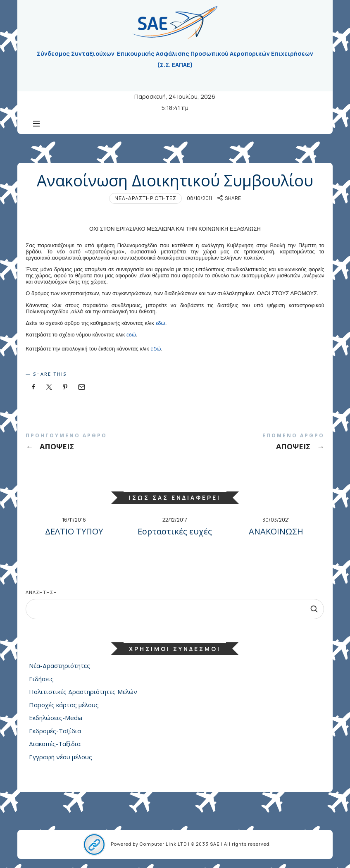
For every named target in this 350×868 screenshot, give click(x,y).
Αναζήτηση (41, 592)
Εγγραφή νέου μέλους (61, 757)
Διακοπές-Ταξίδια (55, 744)
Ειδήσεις (41, 679)
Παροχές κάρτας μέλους (64, 705)
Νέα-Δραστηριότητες (145, 198)
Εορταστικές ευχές (175, 531)
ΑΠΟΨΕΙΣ (100, 443)
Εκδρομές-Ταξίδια (55, 731)
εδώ (160, 323)
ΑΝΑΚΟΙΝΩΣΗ (276, 531)
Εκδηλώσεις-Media (56, 718)
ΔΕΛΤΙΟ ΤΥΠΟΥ (74, 531)
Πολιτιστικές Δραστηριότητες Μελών (83, 692)
